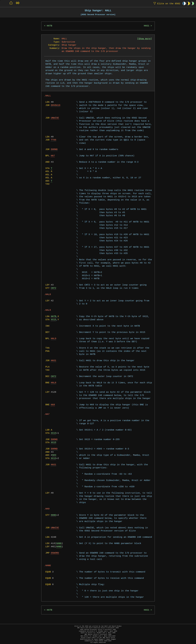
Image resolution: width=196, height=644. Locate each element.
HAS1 (146, 26)
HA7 (53, 156)
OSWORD (55, 553)
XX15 (53, 320)
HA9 (53, 405)
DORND (54, 149)
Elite (166, 3)
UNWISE (55, 118)
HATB (50, 26)
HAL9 (53, 339)
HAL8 (53, 383)
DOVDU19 (56, 105)
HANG (53, 515)
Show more (145, 39)
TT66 (53, 140)
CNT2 (53, 288)
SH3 (54, 455)
